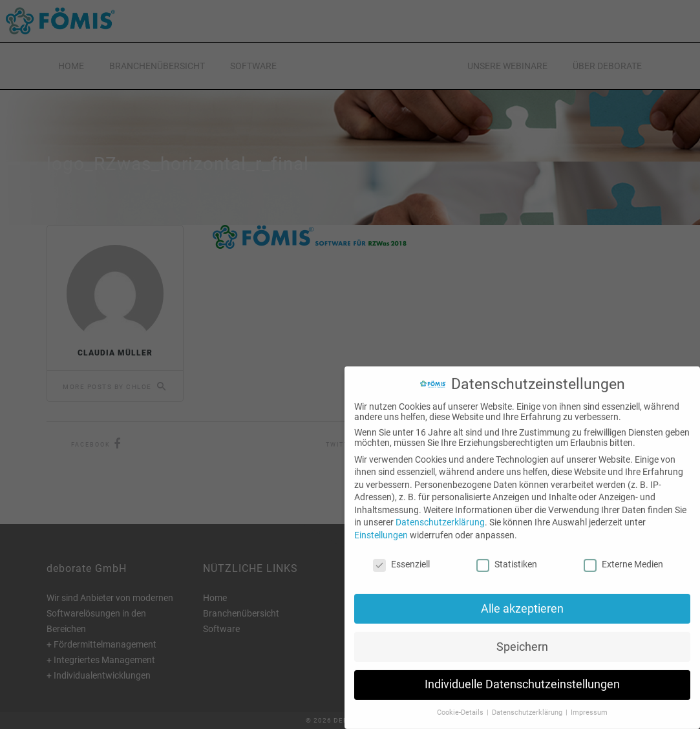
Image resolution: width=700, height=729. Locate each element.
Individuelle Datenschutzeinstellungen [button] (522, 672)
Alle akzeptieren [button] (522, 596)
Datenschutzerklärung (440, 510)
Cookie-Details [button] (461, 700)
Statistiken (507, 552)
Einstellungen (381, 523)
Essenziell (401, 552)
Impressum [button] (589, 700)
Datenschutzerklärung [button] (528, 700)
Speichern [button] (522, 634)
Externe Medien (623, 552)
